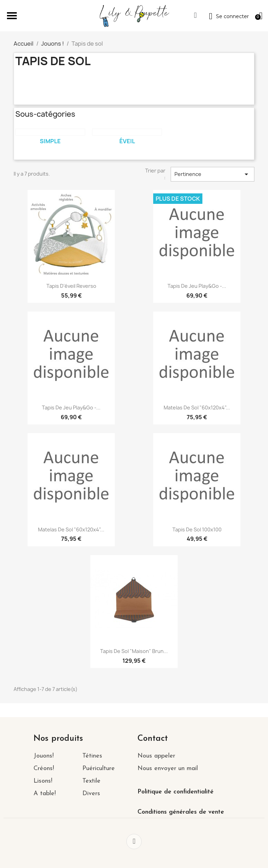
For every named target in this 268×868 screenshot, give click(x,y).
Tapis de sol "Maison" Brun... (134, 651)
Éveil (127, 141)
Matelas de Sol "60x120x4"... (197, 408)
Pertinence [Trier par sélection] (213, 174)
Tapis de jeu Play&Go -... (197, 286)
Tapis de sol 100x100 (197, 529)
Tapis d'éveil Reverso (71, 286)
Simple (50, 141)
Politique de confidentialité (176, 792)
